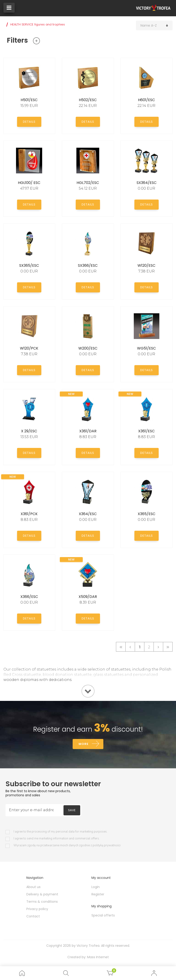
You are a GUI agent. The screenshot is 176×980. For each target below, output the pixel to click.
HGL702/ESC (88, 183)
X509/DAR (88, 597)
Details (29, 122)
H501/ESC (29, 100)
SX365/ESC (29, 265)
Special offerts (103, 915)
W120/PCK (29, 348)
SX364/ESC (147, 183)
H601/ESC (146, 100)
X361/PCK (29, 514)
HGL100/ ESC (29, 183)
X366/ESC (29, 597)
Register (98, 894)
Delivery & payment (42, 894)
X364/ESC (88, 514)
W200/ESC (88, 348)
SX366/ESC (88, 265)
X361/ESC (146, 431)
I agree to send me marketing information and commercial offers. (57, 839)
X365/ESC (147, 514)
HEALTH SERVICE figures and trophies (38, 24)
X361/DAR (88, 431)
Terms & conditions (42, 902)
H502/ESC (88, 100)
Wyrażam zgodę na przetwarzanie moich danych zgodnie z (67, 845)
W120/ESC (146, 265)
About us (33, 887)
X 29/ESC (29, 431)
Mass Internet (98, 957)
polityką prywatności (107, 845)
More (84, 744)
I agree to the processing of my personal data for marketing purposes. (60, 832)
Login (96, 887)
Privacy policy (37, 909)
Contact (33, 916)
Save (72, 810)
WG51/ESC (146, 348)
